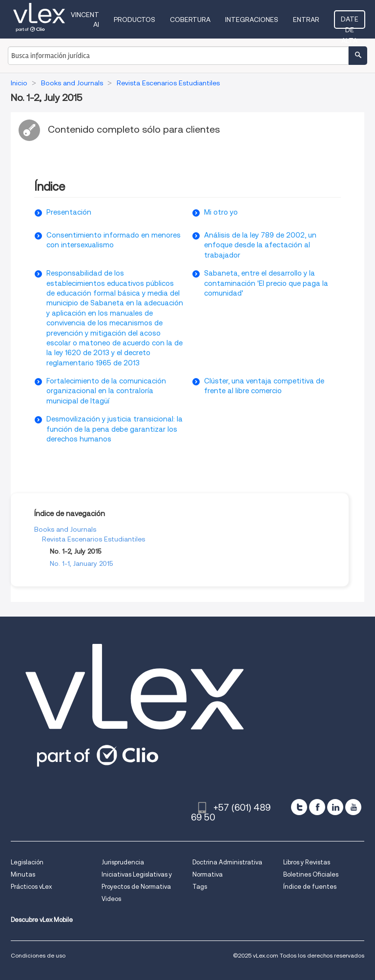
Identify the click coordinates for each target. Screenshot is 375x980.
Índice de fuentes (310, 887)
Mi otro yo (221, 212)
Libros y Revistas (307, 862)
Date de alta (350, 22)
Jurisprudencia (123, 862)
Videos (111, 899)
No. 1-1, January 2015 (81, 563)
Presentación (69, 212)
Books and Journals (65, 529)
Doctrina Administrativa (227, 862)
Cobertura (190, 20)
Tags (200, 887)
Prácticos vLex (31, 887)
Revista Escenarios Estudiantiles (94, 539)
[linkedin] (335, 807)
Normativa (208, 874)
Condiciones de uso (38, 955)
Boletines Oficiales (311, 874)
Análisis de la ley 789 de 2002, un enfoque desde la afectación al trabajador (260, 245)
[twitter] (299, 807)
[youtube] (353, 807)
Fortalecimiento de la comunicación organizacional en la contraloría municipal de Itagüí (106, 391)
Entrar (306, 20)
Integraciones (252, 20)
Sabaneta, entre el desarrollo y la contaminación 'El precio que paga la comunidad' (266, 283)
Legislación (27, 862)
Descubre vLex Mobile (42, 920)
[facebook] (317, 807)
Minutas (23, 874)
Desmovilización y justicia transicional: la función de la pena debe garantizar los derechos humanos (115, 429)
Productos (135, 20)
